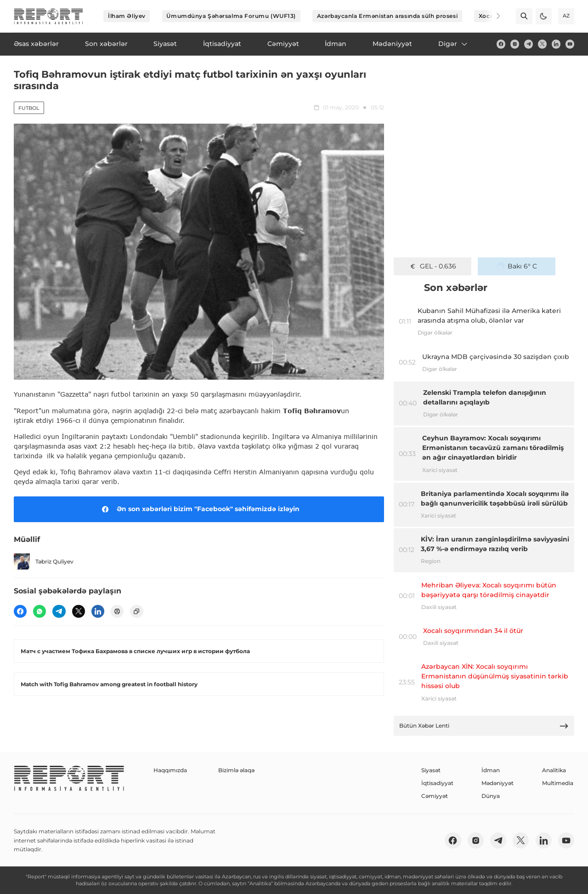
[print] (117, 611)
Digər (453, 44)
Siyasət (431, 770)
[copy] (136, 611)
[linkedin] (556, 44)
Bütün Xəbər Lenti (484, 726)
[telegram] (529, 44)
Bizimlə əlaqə (236, 770)
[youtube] (570, 44)
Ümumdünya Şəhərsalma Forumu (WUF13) (231, 16)
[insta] (515, 44)
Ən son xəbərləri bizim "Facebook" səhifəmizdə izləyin (199, 509)
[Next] (492, 16)
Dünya (491, 796)
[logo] (48, 16)
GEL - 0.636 (433, 266)
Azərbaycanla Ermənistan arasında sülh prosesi (387, 16)
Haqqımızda (170, 770)
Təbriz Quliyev (44, 561)
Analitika (554, 770)
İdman (491, 770)
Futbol (29, 108)
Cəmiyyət (435, 796)
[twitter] (542, 44)
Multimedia (558, 783)
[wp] (40, 611)
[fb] (501, 44)
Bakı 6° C (517, 266)
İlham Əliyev (127, 16)
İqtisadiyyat (437, 783)
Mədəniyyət (498, 783)
